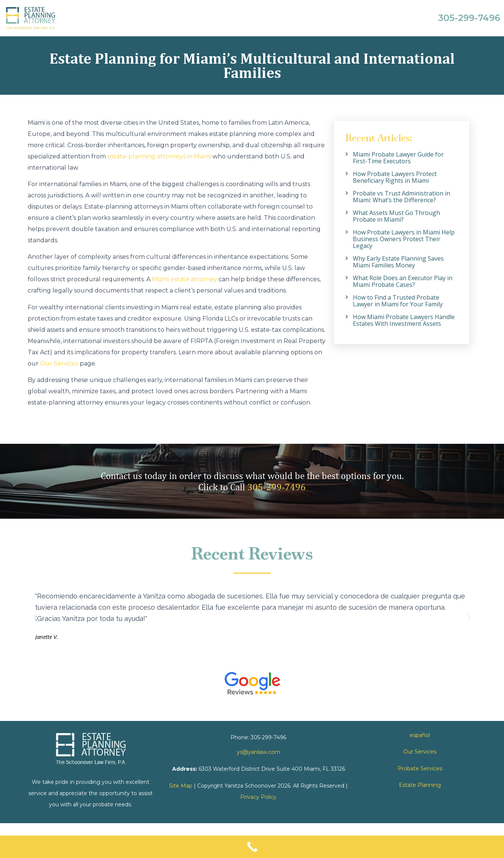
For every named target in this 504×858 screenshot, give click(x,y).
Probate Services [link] (420, 768)
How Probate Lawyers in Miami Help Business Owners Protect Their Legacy (404, 239)
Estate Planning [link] (420, 785)
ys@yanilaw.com (259, 752)
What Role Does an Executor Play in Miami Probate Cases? (403, 281)
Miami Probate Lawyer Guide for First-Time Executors (398, 158)
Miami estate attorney (184, 279)
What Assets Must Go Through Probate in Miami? (396, 216)
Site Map (181, 786)
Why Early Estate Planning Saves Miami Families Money (398, 262)
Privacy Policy (258, 797)
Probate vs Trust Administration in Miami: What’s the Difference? (401, 197)
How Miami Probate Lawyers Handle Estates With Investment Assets (404, 320)
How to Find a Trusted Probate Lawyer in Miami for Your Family (398, 301)
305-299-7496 (277, 487)
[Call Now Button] (252, 847)
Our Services (59, 363)
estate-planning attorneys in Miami (159, 156)
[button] (35, 616)
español (420, 735)
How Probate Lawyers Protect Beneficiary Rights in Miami (395, 177)
